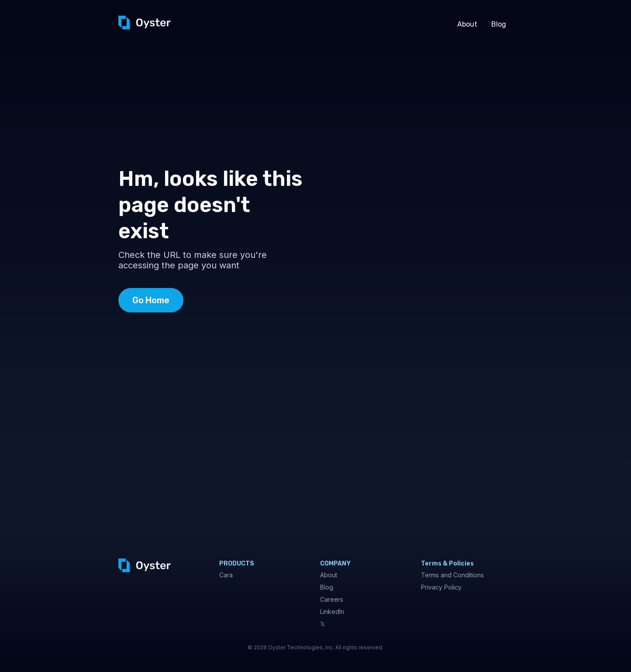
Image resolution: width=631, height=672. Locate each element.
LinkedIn (332, 612)
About (467, 24)
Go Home (151, 300)
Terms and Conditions (452, 575)
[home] (145, 22)
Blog (499, 24)
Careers (332, 599)
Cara (226, 575)
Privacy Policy (441, 587)
